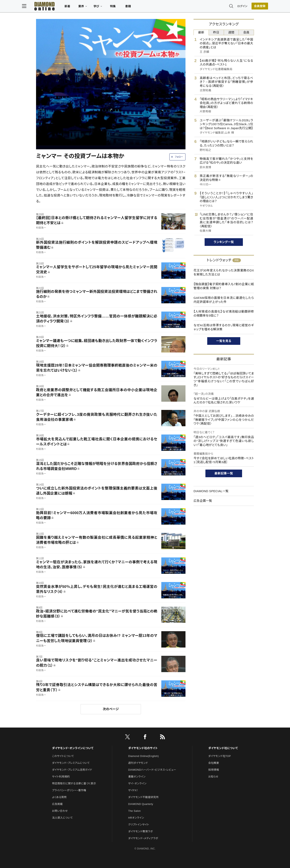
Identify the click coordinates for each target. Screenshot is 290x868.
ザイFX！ (133, 790)
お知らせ (213, 777)
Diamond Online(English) (144, 756)
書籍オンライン (137, 777)
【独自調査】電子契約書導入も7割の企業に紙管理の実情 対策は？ (224, 286)
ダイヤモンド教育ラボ (141, 831)
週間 (231, 32)
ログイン (228, 7)
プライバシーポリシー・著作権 (69, 790)
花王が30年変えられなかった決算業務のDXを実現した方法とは (224, 272)
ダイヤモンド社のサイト (143, 748)
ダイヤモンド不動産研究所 (143, 797)
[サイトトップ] (55, 7)
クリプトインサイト (139, 825)
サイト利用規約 (61, 777)
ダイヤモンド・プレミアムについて (71, 763)
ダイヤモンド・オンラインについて (73, 748)
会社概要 (214, 763)
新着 (81, 7)
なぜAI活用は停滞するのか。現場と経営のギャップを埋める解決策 (224, 327)
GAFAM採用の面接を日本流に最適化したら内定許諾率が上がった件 (224, 300)
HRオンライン (136, 818)
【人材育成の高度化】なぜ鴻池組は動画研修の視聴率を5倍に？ (224, 313)
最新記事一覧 (224, 473)
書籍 (142, 7)
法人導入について (62, 818)
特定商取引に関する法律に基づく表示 (74, 783)
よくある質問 (59, 797)
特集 (127, 7)
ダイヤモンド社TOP (220, 756)
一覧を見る (224, 341)
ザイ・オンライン (137, 783)
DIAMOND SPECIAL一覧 (211, 491)
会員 (246, 32)
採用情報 (214, 770)
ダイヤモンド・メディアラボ (143, 838)
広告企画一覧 (203, 501)
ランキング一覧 (224, 242)
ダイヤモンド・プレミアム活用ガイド (72, 770)
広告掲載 (57, 804)
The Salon (135, 811)
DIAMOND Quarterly (141, 804)
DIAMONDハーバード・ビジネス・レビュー (152, 770)
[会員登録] (246, 7)
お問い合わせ (60, 811)
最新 (201, 32)
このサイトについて (63, 756)
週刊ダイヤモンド (138, 763)
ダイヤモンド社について (223, 748)
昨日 (216, 32)
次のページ (111, 709)
